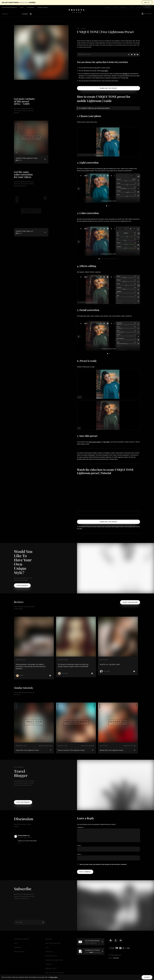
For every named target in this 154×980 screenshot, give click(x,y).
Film (132, 8)
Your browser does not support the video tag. (31, 202)
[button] (146, 14)
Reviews (49, 939)
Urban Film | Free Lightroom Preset (27, 750)
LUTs (22, 8)
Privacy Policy (51, 956)
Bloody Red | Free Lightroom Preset (111, 750)
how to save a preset (95, 442)
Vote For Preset (23, 802)
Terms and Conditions (54, 960)
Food (115, 8)
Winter (139, 8)
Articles (49, 952)
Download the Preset (108, 88)
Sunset (107, 8)
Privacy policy (53, 977)
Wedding (124, 8)
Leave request (22, 586)
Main (78, 29)
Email (80, 854)
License (49, 964)
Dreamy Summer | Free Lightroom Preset (71, 750)
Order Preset (43, 8)
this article (107, 442)
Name (80, 846)
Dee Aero (116, 958)
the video (125, 74)
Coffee (148, 8)
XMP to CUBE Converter (55, 973)
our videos (105, 71)
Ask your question (53, 943)
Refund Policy (51, 969)
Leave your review (130, 602)
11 (118, 259)
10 (116, 259)
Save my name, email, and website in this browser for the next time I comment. (103, 864)
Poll (47, 948)
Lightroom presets (9, 8)
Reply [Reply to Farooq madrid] (20, 843)
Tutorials (31, 8)
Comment (81, 827)
